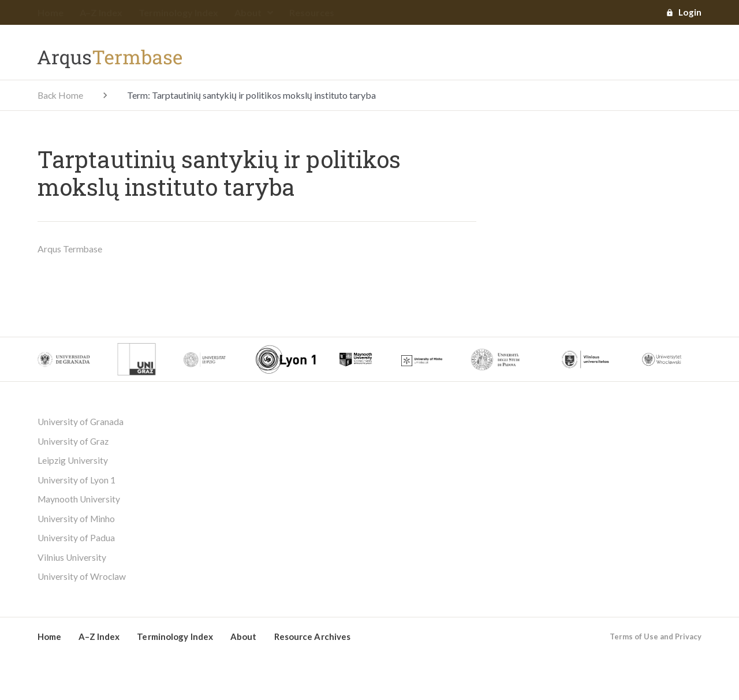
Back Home (61, 96)
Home (51, 13)
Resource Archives (313, 640)
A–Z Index (101, 13)
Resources (312, 13)
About (254, 13)
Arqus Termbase (70, 249)
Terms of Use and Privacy (656, 640)
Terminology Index (178, 13)
